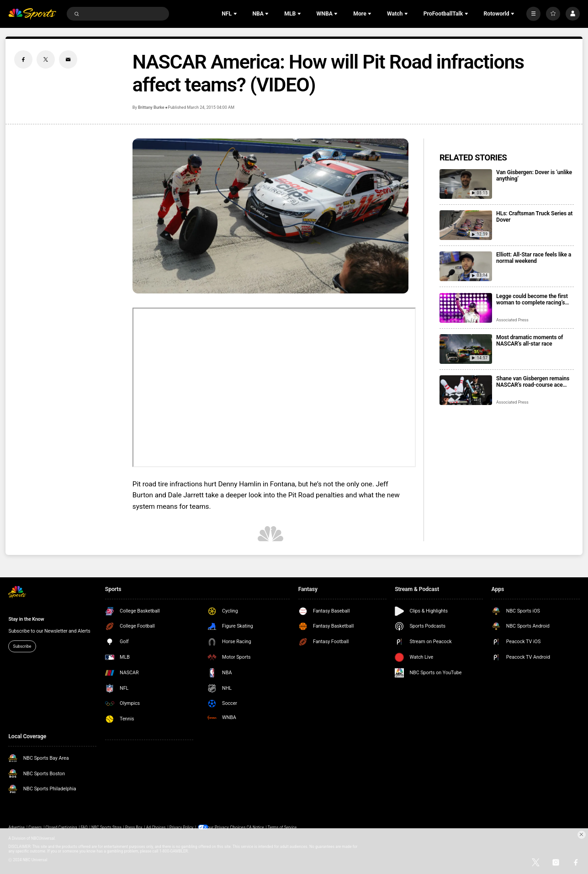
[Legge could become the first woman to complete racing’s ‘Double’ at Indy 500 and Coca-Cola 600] (466, 308)
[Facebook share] (23, 59)
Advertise (16, 827)
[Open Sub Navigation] (236, 14)
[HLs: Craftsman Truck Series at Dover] (466, 225)
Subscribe (22, 646)
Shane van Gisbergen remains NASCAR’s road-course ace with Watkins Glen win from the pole (534, 382)
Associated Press (512, 320)
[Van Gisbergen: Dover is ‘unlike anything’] (466, 184)
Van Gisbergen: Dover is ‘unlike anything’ (534, 176)
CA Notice (255, 827)
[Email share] (68, 59)
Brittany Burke (151, 107)
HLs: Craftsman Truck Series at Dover (534, 217)
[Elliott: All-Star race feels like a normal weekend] (466, 266)
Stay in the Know (26, 619)
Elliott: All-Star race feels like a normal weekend (534, 258)
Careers (35, 827)
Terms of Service (282, 827)
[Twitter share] (46, 59)
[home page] (32, 14)
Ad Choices (156, 827)
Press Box (134, 827)
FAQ (84, 827)
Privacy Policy (181, 827)
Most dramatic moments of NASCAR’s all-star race (530, 341)
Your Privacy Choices (228, 827)
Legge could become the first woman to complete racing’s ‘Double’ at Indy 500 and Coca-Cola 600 (533, 299)
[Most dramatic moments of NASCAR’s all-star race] (466, 349)
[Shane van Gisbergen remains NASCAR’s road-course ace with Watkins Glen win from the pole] (466, 390)
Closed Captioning (61, 827)
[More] (533, 14)
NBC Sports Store (106, 827)
